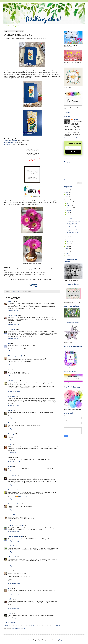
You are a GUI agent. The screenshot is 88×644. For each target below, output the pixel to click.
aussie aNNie (12, 515)
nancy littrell (12, 476)
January (69, 244)
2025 (67, 192)
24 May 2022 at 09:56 (14, 521)
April (68, 237)
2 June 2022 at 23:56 (13, 619)
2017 (67, 256)
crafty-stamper (13, 315)
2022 (67, 199)
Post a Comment (11, 622)
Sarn (9, 344)
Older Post (57, 626)
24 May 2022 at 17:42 (14, 541)
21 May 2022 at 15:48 (14, 310)
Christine (11, 423)
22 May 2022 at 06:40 (14, 406)
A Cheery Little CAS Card (73, 221)
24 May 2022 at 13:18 (14, 532)
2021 (67, 247)
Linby (10, 588)
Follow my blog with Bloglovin (72, 158)
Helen (10, 571)
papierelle (11, 546)
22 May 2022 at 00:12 (14, 392)
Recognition (16, 26)
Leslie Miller (12, 329)
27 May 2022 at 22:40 (14, 583)
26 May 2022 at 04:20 (14, 566)
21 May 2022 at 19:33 (14, 338)
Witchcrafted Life (13, 490)
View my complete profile (71, 138)
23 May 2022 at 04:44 (14, 462)
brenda (10, 411)
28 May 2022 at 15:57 (14, 608)
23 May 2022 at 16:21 (14, 510)
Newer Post (8, 626)
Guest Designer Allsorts (73, 227)
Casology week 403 (10, 142)
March (69, 239)
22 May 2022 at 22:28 (14, 440)
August (69, 210)
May (68, 217)
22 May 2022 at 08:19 (14, 418)
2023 (67, 197)
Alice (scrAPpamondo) (15, 356)
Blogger (61, 640)
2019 (67, 251)
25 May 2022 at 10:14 (14, 552)
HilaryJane (76, 119)
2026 (67, 190)
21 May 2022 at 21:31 (13, 365)
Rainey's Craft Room (14, 504)
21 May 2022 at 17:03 (14, 324)
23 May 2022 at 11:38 (13, 499)
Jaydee (10, 599)
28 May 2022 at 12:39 (14, 594)
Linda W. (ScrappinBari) (15, 526)
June (68, 215)
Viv (9, 370)
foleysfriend (12, 557)
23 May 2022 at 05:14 (14, 471)
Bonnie (10, 445)
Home (7, 26)
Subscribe (73, 152)
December (70, 201)
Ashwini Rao (12, 397)
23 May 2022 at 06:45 (14, 485)
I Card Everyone (13, 381)
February (69, 241)
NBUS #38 (7, 144)
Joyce (10, 613)
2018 (67, 253)
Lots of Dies (70, 219)
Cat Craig (11, 434)
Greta (10, 467)
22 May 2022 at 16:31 (14, 429)
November (70, 203)
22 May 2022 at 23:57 (14, 452)
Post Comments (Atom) (18, 628)
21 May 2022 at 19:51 (13, 351)
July (68, 212)
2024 (67, 195)
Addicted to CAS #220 (11, 141)
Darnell (10, 301)
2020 (67, 249)
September (70, 208)
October (69, 206)
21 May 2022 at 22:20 (14, 376)
